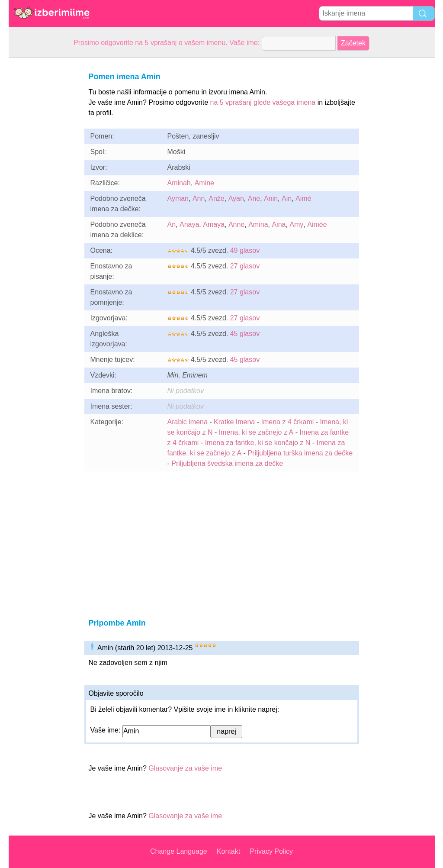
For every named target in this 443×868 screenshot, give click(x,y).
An (172, 224)
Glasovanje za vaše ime (185, 768)
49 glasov (245, 250)
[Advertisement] (43, 188)
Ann (199, 198)
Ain (287, 198)
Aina (279, 224)
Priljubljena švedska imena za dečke (227, 463)
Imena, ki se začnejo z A (256, 432)
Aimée (317, 224)
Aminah (179, 183)
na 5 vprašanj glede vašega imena (263, 102)
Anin (271, 198)
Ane (254, 198)
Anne (236, 224)
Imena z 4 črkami (287, 422)
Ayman (178, 198)
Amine (204, 183)
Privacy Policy (271, 851)
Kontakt (228, 851)
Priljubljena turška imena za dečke (300, 453)
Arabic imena (188, 422)
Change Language (179, 851)
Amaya (214, 224)
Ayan (236, 198)
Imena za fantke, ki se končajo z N (258, 443)
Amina (258, 224)
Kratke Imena (234, 422)
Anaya (189, 224)
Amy (296, 224)
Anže (216, 198)
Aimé (303, 198)
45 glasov (245, 334)
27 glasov (245, 266)
